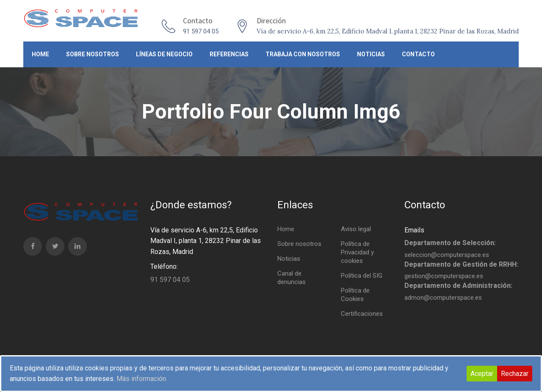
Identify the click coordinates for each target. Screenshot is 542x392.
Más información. (142, 379)
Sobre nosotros (93, 54)
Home (40, 54)
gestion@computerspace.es (444, 276)
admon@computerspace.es (443, 298)
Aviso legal (356, 229)
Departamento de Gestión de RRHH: (461, 264)
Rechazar (515, 374)
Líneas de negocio (164, 54)
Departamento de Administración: (458, 286)
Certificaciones (362, 314)
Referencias (229, 54)
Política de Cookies (355, 295)
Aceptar (482, 374)
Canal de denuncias (292, 278)
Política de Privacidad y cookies (357, 252)
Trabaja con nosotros (303, 54)
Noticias (371, 54)
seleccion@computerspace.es (447, 255)
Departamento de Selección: (450, 243)
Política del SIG (362, 276)
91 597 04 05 (201, 31)
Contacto (418, 54)
